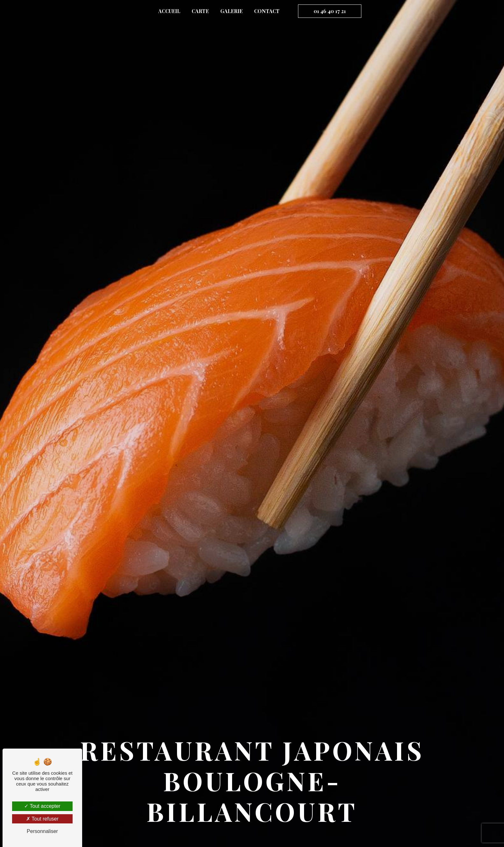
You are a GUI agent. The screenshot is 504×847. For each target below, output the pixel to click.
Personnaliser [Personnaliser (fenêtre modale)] (42, 831)
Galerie (231, 11)
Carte (200, 11)
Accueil (169, 11)
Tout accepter (42, 806)
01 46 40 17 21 (330, 11)
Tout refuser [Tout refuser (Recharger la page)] (42, 819)
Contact (267, 11)
